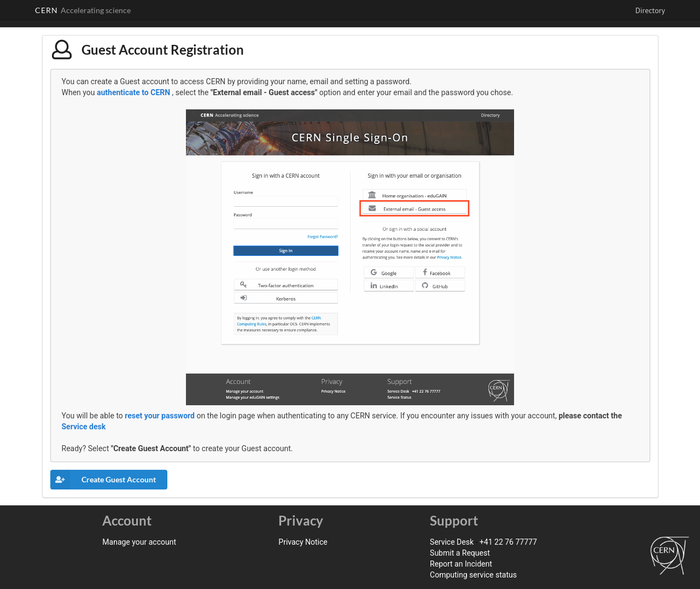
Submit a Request (460, 553)
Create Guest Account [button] (103, 480)
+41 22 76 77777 (508, 542)
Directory (650, 10)
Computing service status (473, 575)
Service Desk (452, 542)
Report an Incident (461, 564)
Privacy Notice (303, 542)
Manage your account (139, 542)
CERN (83, 10)
